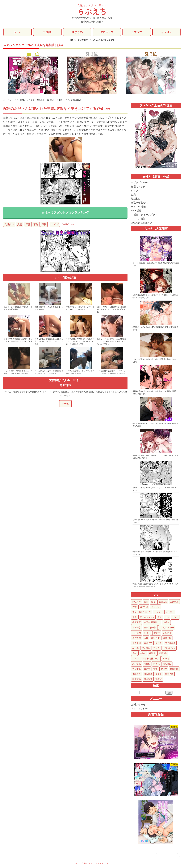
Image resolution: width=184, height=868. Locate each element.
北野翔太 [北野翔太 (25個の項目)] (155, 638)
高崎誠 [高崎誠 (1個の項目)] (159, 679)
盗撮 (133, 195)
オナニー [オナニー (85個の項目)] (170, 612)
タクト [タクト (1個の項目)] (159, 674)
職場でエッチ (138, 186)
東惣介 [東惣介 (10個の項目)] (143, 653)
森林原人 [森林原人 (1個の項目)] (137, 674)
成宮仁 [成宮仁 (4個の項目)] (147, 664)
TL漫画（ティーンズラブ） (145, 215)
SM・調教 (136, 211)
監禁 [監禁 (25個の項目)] (146, 638)
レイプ (55, 225)
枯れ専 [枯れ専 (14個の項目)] (135, 648)
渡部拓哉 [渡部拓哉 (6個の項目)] (163, 653)
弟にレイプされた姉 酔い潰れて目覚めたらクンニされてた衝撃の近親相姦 (111, 309)
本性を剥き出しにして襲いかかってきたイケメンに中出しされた (80, 308)
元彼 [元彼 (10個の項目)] (134, 653)
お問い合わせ (138, 704)
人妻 (20, 225)
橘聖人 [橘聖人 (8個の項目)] (152, 653)
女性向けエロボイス (142, 223)
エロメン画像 (138, 219)
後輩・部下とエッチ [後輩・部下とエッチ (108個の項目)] (142, 612)
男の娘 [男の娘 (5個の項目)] (166, 659)
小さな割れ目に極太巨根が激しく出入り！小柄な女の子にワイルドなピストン (49, 342)
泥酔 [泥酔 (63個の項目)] (160, 617)
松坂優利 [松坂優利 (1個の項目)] (148, 674)
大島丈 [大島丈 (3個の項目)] (147, 669)
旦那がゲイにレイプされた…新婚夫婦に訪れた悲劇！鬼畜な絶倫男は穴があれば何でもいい (112, 342)
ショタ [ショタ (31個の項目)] (147, 633)
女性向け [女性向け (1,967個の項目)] (137, 602)
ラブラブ (137, 32)
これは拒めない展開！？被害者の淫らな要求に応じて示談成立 (49, 372)
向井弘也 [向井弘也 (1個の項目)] (169, 674)
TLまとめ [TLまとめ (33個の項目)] (137, 633)
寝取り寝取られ (139, 203)
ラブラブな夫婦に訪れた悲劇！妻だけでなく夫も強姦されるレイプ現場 (18, 340)
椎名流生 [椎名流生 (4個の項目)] (167, 664)
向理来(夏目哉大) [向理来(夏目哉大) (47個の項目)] (152, 622)
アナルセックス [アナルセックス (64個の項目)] (147, 617)
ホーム (17, 32)
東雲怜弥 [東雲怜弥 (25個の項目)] (137, 638)
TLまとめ (77, 32)
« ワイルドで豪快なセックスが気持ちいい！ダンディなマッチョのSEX (36, 392)
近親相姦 (136, 199)
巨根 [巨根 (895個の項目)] (153, 602)
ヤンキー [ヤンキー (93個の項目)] (158, 612)
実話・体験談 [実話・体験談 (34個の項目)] (150, 628)
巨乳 (28, 225)
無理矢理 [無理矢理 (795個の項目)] (163, 602)
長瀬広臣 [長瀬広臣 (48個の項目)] (137, 622)
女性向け (9, 225)
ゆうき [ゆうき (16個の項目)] (159, 643)
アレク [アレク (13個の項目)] (156, 648)
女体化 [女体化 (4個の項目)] (156, 664)
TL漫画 (47, 32)
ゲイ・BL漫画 (138, 207)
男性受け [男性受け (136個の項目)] (144, 607)
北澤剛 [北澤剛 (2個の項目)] (164, 669)
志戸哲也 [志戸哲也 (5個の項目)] (137, 664)
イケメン (167, 32)
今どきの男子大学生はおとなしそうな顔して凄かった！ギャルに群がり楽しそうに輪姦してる (80, 342)
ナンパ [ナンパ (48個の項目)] (175, 617)
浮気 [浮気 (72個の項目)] (134, 617)
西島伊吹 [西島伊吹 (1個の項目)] (174, 669)
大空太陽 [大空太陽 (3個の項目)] (137, 669)
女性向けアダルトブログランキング (65, 213)
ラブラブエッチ (139, 182)
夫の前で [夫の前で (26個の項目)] (167, 633)
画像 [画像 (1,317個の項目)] (146, 602)
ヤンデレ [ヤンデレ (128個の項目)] (155, 607)
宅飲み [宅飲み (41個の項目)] (166, 622)
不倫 (36, 225)
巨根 (44, 225)
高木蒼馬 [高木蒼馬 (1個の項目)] (137, 679)
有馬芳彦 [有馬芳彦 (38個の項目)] (137, 628)
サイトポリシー (139, 709)
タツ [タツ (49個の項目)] (167, 617)
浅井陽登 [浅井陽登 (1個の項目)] (148, 679)
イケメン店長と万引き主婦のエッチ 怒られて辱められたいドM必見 (18, 372)
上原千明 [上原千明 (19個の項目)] (137, 643)
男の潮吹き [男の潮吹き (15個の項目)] (170, 643)
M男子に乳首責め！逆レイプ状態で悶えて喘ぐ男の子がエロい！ (80, 372)
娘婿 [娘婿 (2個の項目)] (155, 669)
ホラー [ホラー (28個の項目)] (157, 633)
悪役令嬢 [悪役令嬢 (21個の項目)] (167, 638)
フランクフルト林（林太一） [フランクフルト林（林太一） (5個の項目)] (146, 659)
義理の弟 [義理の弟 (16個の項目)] (148, 643)
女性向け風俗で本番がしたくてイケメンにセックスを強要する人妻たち (111, 372)
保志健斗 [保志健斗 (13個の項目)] (146, 648)
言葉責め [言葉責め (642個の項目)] (174, 602)
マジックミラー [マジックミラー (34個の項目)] (167, 628)
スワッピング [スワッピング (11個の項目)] (169, 648)
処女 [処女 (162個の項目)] (134, 607)
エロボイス (107, 32)
